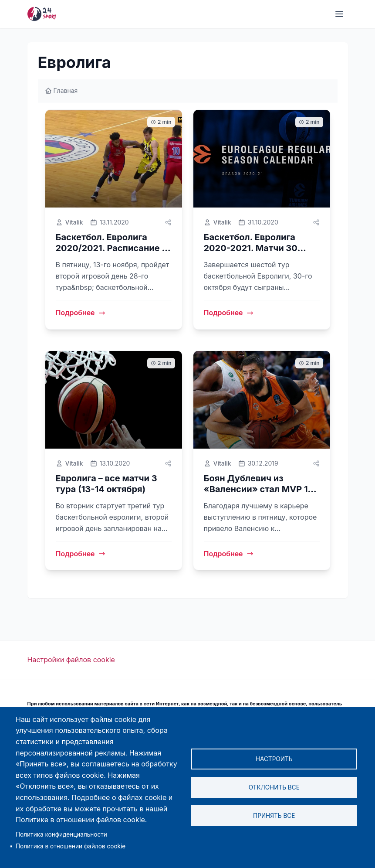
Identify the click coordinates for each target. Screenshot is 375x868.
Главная (61, 90)
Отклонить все (274, 787)
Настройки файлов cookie (71, 660)
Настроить (274, 759)
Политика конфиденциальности (61, 834)
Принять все (274, 816)
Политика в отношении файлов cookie (71, 846)
